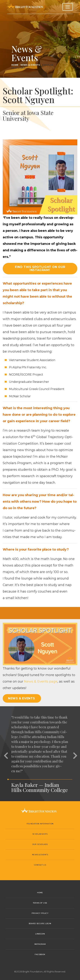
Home (15, 65)
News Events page (41, 681)
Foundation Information (40, 824)
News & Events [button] (21, 698)
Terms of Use (40, 903)
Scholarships (40, 834)
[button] (5, 754)
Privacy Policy (40, 913)
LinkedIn (40, 934)
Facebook (40, 954)
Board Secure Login (40, 923)
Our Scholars (40, 844)
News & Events (30, 65)
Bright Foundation (25, 7)
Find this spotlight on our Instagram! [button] (40, 269)
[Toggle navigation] (68, 7)
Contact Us (40, 865)
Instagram (40, 944)
